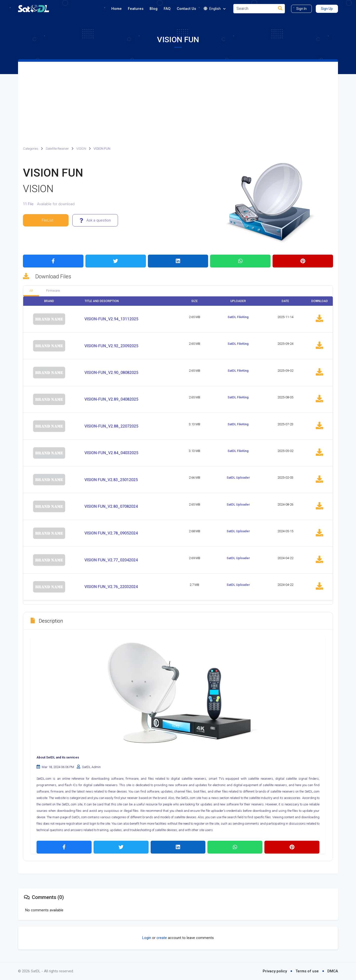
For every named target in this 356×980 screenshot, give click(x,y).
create (162, 938)
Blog (154, 9)
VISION (81, 149)
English (215, 9)
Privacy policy (275, 971)
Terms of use (307, 971)
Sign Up (327, 9)
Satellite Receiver (57, 149)
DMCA (333, 971)
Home (117, 9)
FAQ (167, 9)
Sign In (301, 9)
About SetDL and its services (58, 757)
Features (136, 9)
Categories (31, 149)
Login (147, 938)
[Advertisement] (178, 99)
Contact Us (186, 9)
